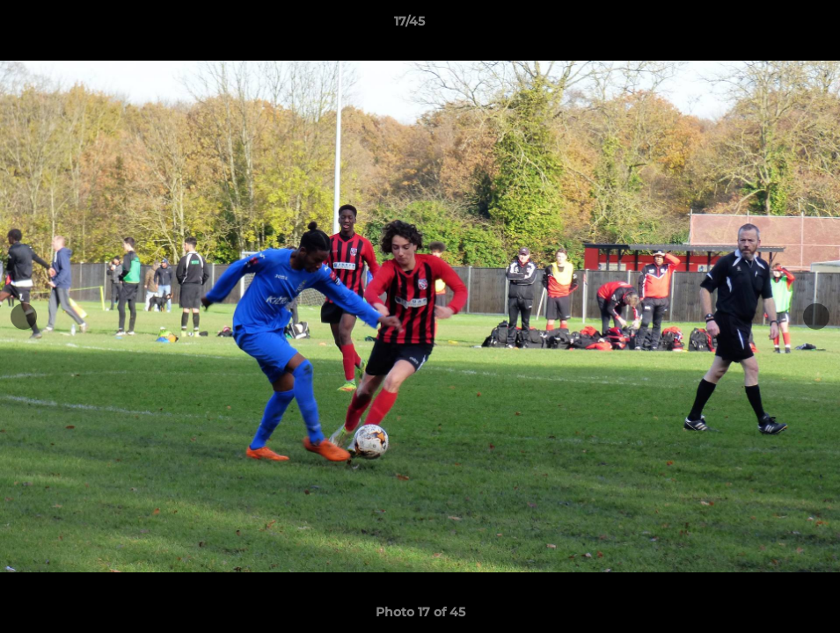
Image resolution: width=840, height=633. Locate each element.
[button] (766, 25)
